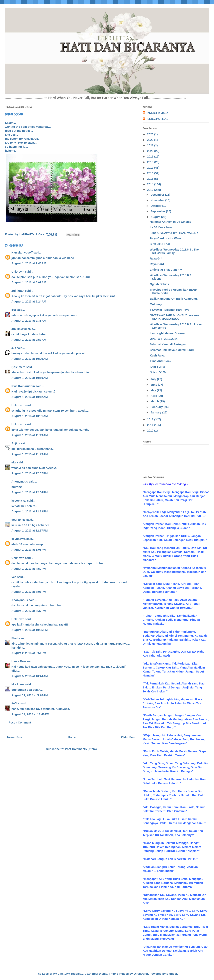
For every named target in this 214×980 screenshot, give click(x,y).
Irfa (14, 310)
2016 (151, 173)
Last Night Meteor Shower (167, 333)
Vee (14, 577)
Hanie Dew (19, 661)
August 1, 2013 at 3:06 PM (29, 550)
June (154, 385)
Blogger (172, 974)
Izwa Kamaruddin (23, 386)
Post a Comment (20, 723)
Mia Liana (18, 684)
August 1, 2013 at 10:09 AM (30, 359)
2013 (151, 190)
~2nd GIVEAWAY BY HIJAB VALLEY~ (175, 233)
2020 (151, 151)
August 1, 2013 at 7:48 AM (29, 263)
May (154, 390)
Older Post (128, 737)
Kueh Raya (157, 355)
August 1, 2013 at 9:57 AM (29, 340)
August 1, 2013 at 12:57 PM (30, 531)
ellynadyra (18, 539)
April (154, 396)
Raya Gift (156, 258)
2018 (151, 162)
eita (14, 462)
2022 (151, 140)
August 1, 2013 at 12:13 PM (30, 511)
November (158, 200)
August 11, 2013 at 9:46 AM (30, 695)
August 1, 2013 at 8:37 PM (29, 611)
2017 (151, 168)
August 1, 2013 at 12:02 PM (30, 473)
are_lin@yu (19, 329)
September (158, 211)
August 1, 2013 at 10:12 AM (30, 397)
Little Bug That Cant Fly (166, 270)
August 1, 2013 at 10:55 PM (30, 630)
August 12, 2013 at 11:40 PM (30, 714)
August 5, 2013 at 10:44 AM (30, 676)
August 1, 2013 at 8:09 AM (29, 282)
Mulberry (156, 304)
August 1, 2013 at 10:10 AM (30, 378)
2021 (151, 145)
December (158, 195)
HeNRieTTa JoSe (157, 113)
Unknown (18, 272)
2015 (151, 179)
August (156, 217)
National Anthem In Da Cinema (170, 222)
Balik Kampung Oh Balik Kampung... (175, 299)
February (157, 407)
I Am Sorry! (157, 367)
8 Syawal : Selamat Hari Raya (170, 310)
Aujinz (16, 443)
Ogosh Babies (159, 284)
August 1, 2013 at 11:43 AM (30, 454)
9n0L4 (16, 703)
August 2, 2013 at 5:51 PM (29, 653)
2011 (151, 425)
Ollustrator (141, 974)
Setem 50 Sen (159, 372)
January (156, 412)
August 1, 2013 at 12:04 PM (30, 492)
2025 (151, 134)
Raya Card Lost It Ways (166, 238)
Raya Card (157, 264)
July (154, 379)
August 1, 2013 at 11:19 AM (30, 435)
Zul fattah (18, 291)
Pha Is (16, 638)
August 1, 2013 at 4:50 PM (29, 569)
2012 (151, 419)
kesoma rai (19, 501)
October (156, 206)
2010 (151, 431)
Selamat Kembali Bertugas (168, 344)
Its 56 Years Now (161, 227)
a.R (14, 348)
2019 (151, 157)
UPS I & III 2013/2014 (164, 339)
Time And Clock (160, 361)
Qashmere (18, 367)
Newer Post (15, 737)
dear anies (18, 520)
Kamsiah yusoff (22, 253)
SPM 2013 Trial (160, 244)
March (155, 401)
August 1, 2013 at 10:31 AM (30, 416)
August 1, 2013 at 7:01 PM (29, 592)
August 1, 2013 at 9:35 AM (29, 321)
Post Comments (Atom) (81, 749)
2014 (151, 184)
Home (72, 737)
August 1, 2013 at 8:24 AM (29, 302)
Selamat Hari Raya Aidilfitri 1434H (173, 350)
